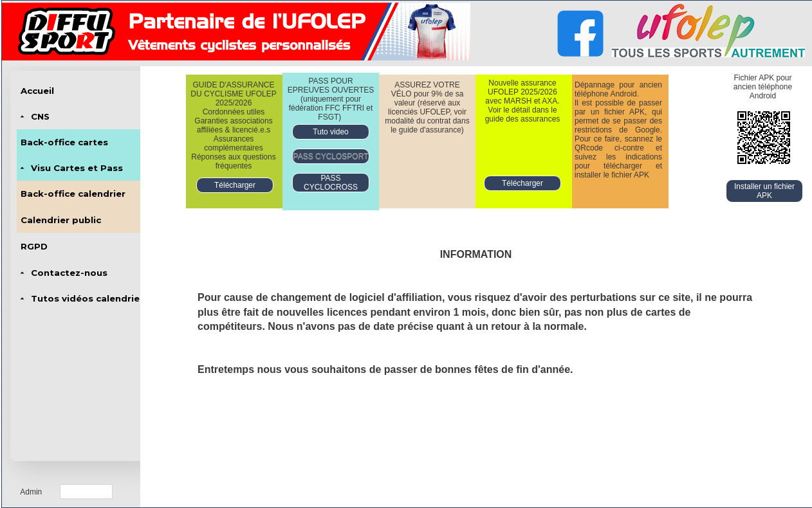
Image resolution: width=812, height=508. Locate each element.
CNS (40, 116)
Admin (31, 492)
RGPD (34, 246)
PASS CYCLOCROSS (331, 183)
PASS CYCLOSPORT (331, 156)
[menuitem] (80, 91)
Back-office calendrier (73, 194)
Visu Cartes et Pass (77, 168)
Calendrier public (61, 220)
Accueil (37, 91)
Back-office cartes (64, 142)
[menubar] (80, 195)
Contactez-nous (69, 273)
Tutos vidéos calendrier (87, 298)
